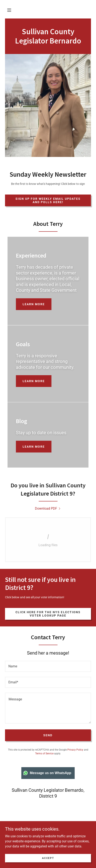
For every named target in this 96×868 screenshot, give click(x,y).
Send (48, 735)
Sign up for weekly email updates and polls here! (48, 200)
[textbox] (48, 666)
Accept (48, 864)
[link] (48, 42)
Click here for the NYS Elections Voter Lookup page (48, 614)
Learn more (34, 304)
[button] (9, 10)
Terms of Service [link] (44, 754)
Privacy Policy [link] (75, 750)
